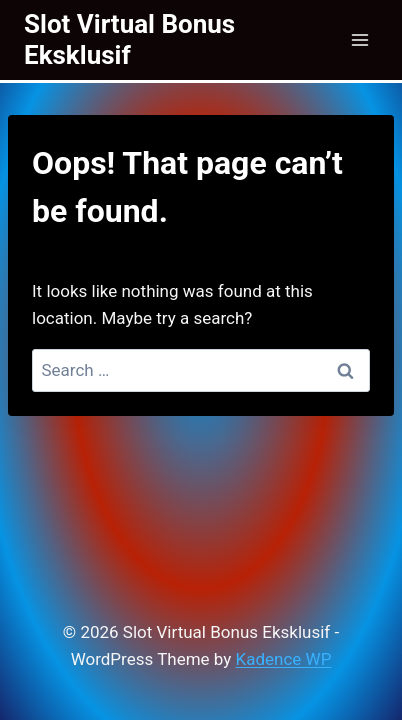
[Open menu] (359, 39)
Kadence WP (284, 659)
